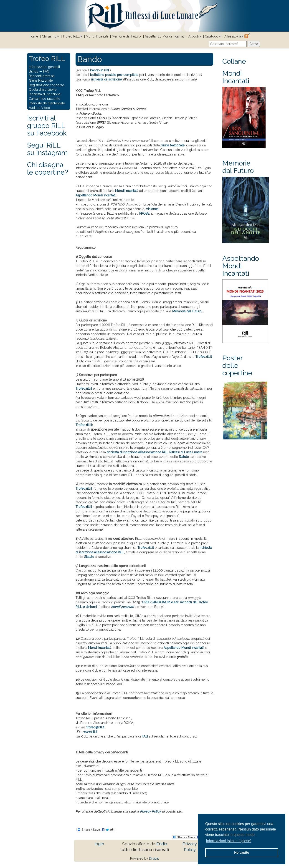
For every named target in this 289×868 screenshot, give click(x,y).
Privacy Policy (150, 811)
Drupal (154, 858)
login (99, 844)
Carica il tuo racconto (45, 99)
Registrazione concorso (47, 85)
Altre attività (233, 36)
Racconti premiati (42, 76)
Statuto (184, 457)
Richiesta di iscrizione (45, 94)
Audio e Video (39, 108)
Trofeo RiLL (71, 36)
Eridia (162, 844)
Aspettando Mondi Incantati (165, 36)
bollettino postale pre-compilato (114, 75)
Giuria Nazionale (173, 145)
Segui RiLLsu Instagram (47, 149)
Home (33, 36)
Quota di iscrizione (43, 90)
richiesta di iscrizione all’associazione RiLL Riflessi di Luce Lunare (155, 452)
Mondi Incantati (97, 36)
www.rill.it (90, 732)
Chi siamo (49, 36)
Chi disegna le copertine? (48, 168)
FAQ (145, 736)
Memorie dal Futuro (126, 36)
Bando (34, 71)
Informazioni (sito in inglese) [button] (229, 841)
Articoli (194, 36)
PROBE (144, 213)
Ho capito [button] (242, 853)
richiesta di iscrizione (106, 79)
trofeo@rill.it (95, 727)
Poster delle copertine (237, 365)
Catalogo (212, 36)
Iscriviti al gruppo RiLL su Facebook (47, 126)
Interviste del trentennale (47, 103)
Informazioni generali (44, 67)
